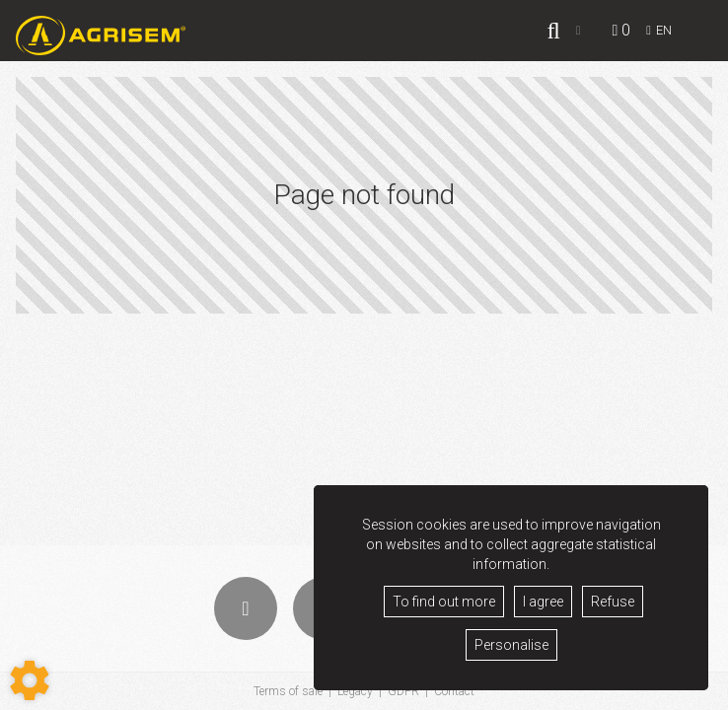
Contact (454, 691)
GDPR (403, 691)
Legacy (355, 691)
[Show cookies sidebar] (30, 680)
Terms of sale (288, 691)
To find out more (444, 602)
